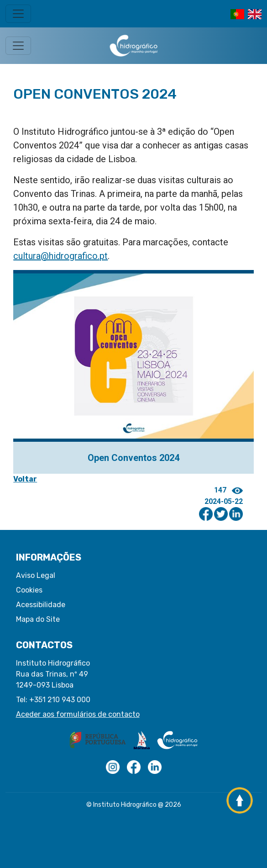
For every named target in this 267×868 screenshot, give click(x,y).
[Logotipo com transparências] (113, 767)
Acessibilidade (41, 605)
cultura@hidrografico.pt (60, 256)
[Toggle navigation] (18, 14)
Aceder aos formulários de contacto (78, 714)
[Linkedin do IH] (155, 767)
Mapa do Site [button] (38, 619)
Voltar (25, 479)
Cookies (29, 590)
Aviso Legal (36, 575)
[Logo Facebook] (134, 767)
